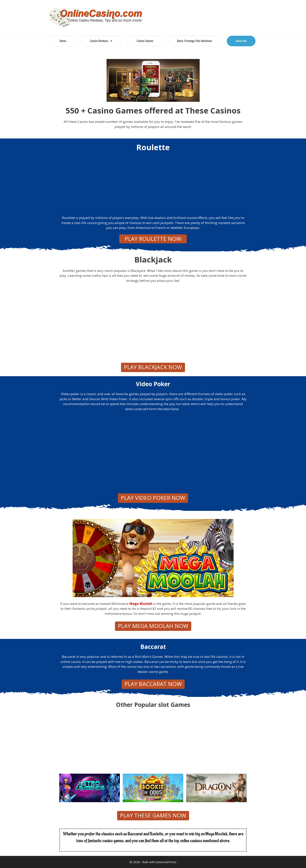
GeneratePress (166, 862)
